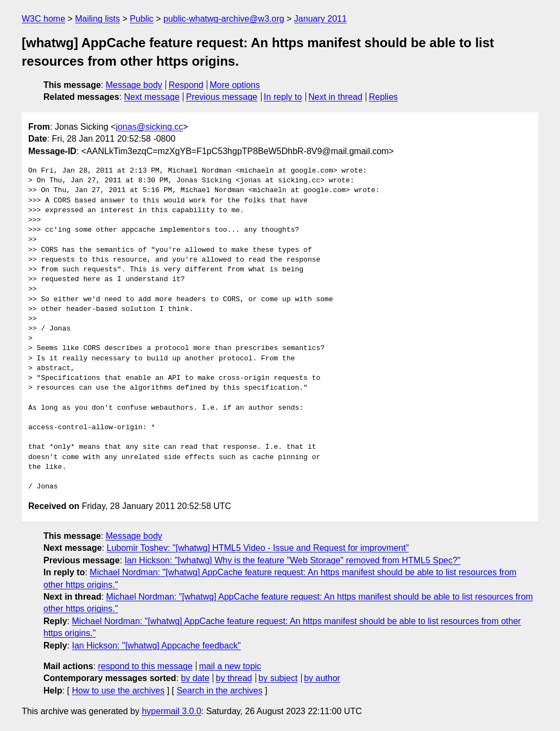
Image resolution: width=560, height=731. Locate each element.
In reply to (283, 97)
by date (195, 678)
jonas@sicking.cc (149, 127)
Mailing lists (97, 19)
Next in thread (335, 97)
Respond (186, 85)
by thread (234, 678)
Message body (134, 85)
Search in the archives (219, 691)
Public (142, 19)
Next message (152, 97)
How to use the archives (118, 691)
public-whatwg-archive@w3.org (224, 19)
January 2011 (320, 19)
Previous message (222, 97)
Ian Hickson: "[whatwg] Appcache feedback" (156, 646)
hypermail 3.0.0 (171, 711)
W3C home (43, 19)
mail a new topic (230, 666)
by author (322, 678)
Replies (383, 97)
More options (235, 85)
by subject (278, 678)
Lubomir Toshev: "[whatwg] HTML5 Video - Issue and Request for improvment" (258, 548)
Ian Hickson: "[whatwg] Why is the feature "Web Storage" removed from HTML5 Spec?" (292, 560)
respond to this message (145, 666)
